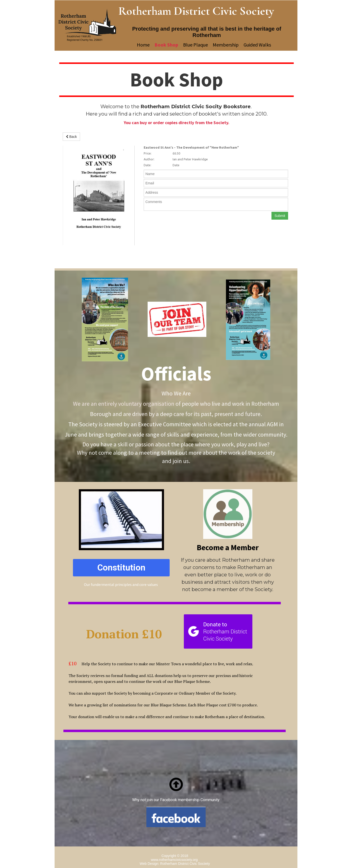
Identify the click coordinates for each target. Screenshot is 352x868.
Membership (226, 45)
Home (143, 45)
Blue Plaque (195, 45)
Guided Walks (257, 45)
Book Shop (166, 45)
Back (71, 137)
